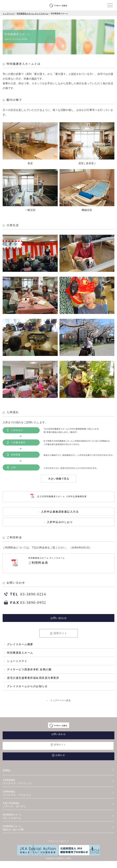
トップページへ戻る (60, 700)
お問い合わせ (59, 618)
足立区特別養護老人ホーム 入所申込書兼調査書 (58, 497)
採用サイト (60, 633)
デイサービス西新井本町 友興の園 (29, 669)
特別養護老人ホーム (20, 653)
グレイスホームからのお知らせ (27, 686)
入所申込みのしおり (60, 522)
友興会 (7, 770)
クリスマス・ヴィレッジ (58, 782)
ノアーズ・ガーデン (58, 805)
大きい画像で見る (59, 479)
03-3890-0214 (24, 595)
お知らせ (60, 755)
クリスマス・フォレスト (58, 793)
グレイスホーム (58, 816)
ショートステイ (17, 661)
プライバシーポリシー (59, 841)
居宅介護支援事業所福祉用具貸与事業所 (33, 678)
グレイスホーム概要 (20, 644)
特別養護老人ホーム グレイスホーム (32, 13)
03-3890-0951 (24, 603)
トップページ (8, 13)
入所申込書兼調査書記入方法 (60, 512)
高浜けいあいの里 (58, 828)
